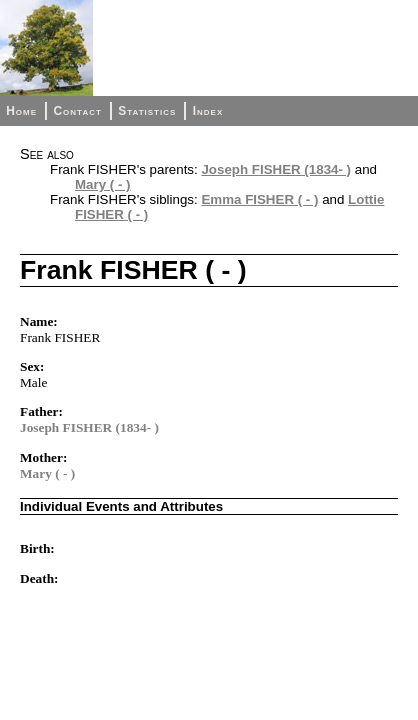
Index (208, 111)
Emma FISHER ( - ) (259, 199)
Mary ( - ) (103, 184)
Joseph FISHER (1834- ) (276, 169)
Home (21, 111)
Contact (77, 111)
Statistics (147, 111)
